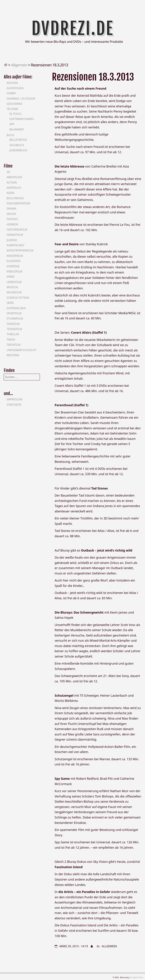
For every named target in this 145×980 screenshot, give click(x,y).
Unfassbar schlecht (21, 350)
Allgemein (19, 65)
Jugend (12, 240)
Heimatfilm (15, 235)
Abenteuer (14, 177)
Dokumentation (18, 203)
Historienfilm (17, 230)
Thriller (13, 334)
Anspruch (14, 188)
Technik (12, 109)
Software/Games (21, 119)
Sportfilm (14, 313)
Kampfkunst (15, 245)
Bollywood (15, 198)
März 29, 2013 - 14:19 (74, 946)
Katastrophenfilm (20, 250)
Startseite (14, 405)
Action (12, 183)
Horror (12, 224)
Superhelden (16, 308)
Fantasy (12, 219)
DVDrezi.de (73, 28)
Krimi (10, 277)
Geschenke (14, 104)
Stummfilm (15, 319)
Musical (12, 287)
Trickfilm (13, 345)
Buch (10, 135)
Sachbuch (17, 145)
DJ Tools (15, 114)
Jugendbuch (18, 150)
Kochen (12, 83)
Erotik (11, 214)
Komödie (13, 266)
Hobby (11, 93)
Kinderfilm (15, 256)
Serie (10, 303)
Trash (11, 340)
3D (8, 172)
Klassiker (13, 261)
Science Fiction (18, 298)
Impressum (14, 399)
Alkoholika (15, 88)
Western (13, 355)
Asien (10, 193)
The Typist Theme (136, 977)
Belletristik (18, 140)
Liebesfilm (14, 282)
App (12, 124)
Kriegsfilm (14, 271)
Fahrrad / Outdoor (21, 99)
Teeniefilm (14, 329)
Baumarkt (17, 129)
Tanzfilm (13, 324)
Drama (11, 209)
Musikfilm (14, 292)
